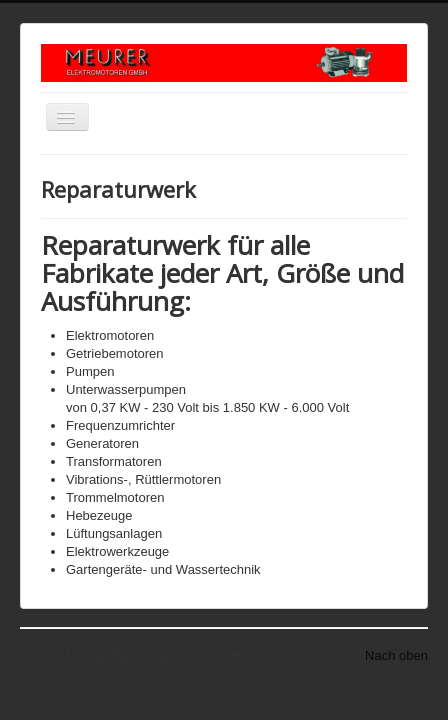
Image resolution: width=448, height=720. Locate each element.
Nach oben (396, 655)
